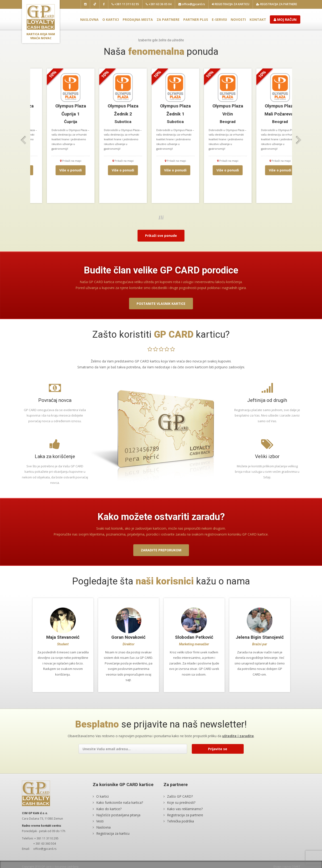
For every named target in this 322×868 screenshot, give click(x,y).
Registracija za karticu (231, 4)
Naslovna (89, 19)
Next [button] (299, 140)
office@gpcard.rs (192, 4)
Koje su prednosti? (181, 803)
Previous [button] (24, 140)
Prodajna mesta (138, 19)
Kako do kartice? (109, 809)
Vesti (100, 821)
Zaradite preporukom (161, 550)
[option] (56, 136)
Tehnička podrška (180, 821)
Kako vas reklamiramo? (185, 809)
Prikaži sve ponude (161, 236)
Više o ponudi (56, 170)
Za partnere (168, 19)
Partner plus (196, 19)
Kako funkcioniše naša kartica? (120, 803)
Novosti (238, 19)
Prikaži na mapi (56, 161)
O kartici (111, 19)
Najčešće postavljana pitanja (118, 815)
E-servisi (219, 19)
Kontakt (258, 19)
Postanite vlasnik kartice (161, 304)
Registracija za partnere (277, 4)
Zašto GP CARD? (180, 797)
